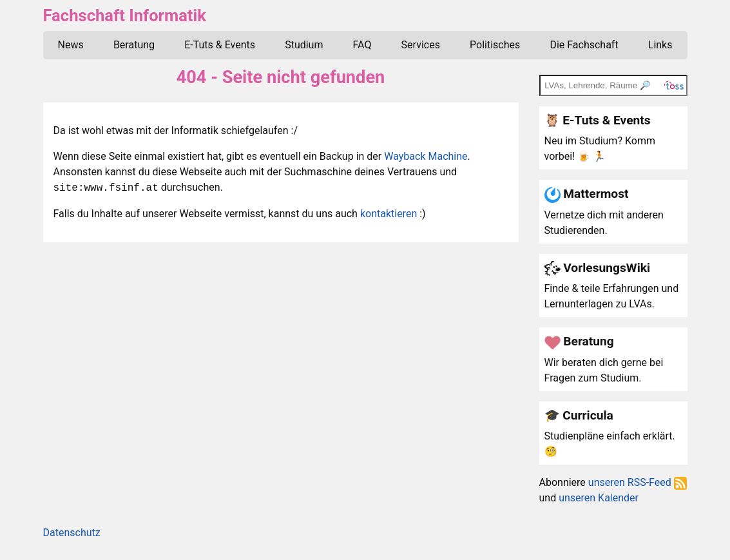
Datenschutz (72, 533)
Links (660, 45)
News (71, 45)
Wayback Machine (426, 156)
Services (421, 45)
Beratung (134, 45)
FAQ (362, 45)
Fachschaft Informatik (125, 15)
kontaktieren (389, 214)
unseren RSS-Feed (638, 482)
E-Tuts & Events (220, 45)
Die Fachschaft (584, 45)
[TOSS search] (613, 85)
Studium (304, 45)
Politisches (495, 45)
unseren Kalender (599, 498)
